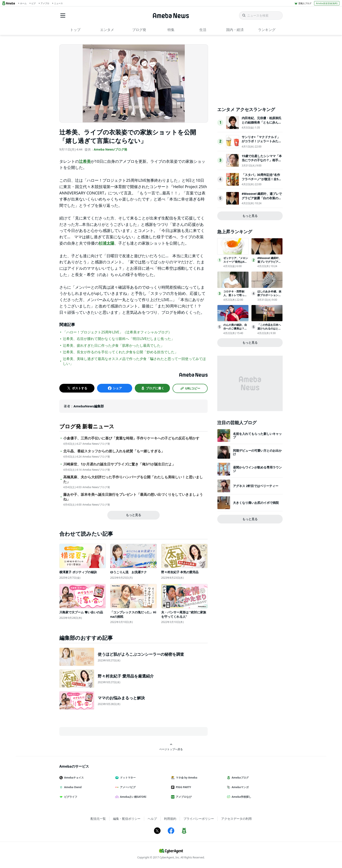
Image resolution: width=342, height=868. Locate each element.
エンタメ (107, 30)
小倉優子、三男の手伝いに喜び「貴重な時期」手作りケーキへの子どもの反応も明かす (131, 438)
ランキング (267, 30)
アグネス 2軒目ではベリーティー (256, 486)
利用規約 (170, 819)
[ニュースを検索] (261, 15)
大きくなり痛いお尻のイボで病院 (256, 503)
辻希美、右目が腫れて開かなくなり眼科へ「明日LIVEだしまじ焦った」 (119, 339)
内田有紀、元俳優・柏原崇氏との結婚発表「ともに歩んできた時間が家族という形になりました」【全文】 (262, 124)
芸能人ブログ (305, 3)
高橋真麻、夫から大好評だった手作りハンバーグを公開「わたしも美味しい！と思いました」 (133, 479)
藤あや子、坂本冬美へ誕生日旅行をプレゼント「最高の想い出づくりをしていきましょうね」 (133, 497)
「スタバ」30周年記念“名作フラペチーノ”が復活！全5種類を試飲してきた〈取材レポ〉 (262, 181)
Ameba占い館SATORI (133, 797)
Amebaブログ (239, 778)
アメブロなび (183, 797)
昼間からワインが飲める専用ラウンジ (257, 469)
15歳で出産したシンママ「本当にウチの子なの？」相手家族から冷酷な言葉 (262, 160)
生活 (203, 30)
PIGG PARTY (183, 787)
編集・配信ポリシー (127, 819)
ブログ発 (139, 30)
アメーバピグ (127, 787)
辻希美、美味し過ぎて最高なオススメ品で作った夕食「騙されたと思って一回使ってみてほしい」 (134, 361)
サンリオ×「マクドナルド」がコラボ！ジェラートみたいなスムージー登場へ (262, 141)
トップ (75, 30)
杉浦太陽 (106, 243)
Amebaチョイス (73, 778)
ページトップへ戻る (171, 747)
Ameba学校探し (241, 797)
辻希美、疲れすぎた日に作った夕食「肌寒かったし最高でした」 (113, 345)
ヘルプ (152, 819)
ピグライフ (70, 797)
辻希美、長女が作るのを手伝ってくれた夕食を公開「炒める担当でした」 (120, 352)
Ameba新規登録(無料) (327, 3)
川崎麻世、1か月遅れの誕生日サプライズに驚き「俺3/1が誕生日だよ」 (119, 464)
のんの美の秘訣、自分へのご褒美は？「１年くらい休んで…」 (235, 330)
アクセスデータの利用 (236, 819)
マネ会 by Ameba (186, 778)
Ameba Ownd (72, 787)
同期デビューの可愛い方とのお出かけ (257, 452)
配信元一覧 (98, 819)
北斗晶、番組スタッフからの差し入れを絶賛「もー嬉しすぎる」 (114, 451)
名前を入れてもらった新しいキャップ (257, 435)
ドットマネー (127, 778)
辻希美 (85, 161)
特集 (171, 30)
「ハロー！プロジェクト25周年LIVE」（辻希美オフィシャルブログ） (117, 332)
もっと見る (133, 515)
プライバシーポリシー (199, 819)
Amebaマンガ (239, 787)
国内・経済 (235, 30)
